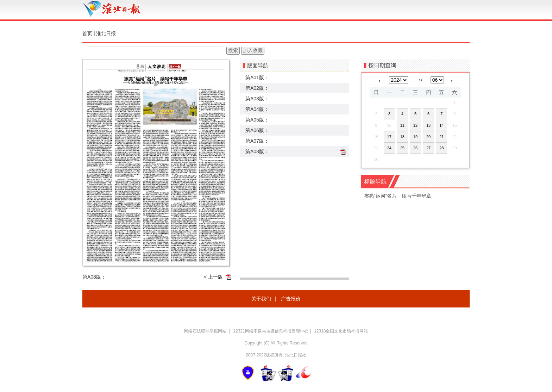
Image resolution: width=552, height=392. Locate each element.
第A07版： (257, 141)
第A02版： (257, 88)
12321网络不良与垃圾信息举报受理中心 (271, 331)
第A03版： (257, 99)
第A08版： (257, 151)
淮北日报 (106, 33)
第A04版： (257, 109)
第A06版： (257, 130)
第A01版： (257, 77)
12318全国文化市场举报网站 (341, 331)
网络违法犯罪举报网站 (206, 331)
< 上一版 (213, 277)
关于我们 (261, 299)
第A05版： (257, 120)
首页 (87, 33)
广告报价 (291, 299)
